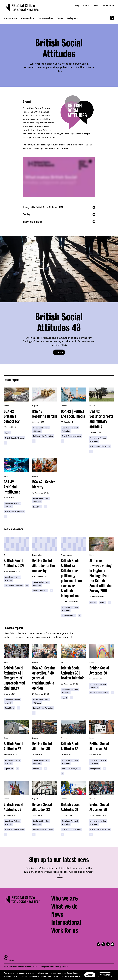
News (97, 5)
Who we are (9, 18)
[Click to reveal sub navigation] (16, 18)
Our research (44, 18)
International (66, 922)
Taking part (72, 18)
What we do (26, 18)
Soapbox (65, 967)
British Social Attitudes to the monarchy (44, 566)
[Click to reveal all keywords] (5, 443)
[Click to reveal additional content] (59, 207)
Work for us (109, 5)
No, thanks (105, 975)
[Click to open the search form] (112, 18)
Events (60, 18)
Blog (77, 5)
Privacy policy (74, 976)
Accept (90, 975)
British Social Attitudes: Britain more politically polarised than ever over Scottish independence (71, 578)
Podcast (87, 5)
